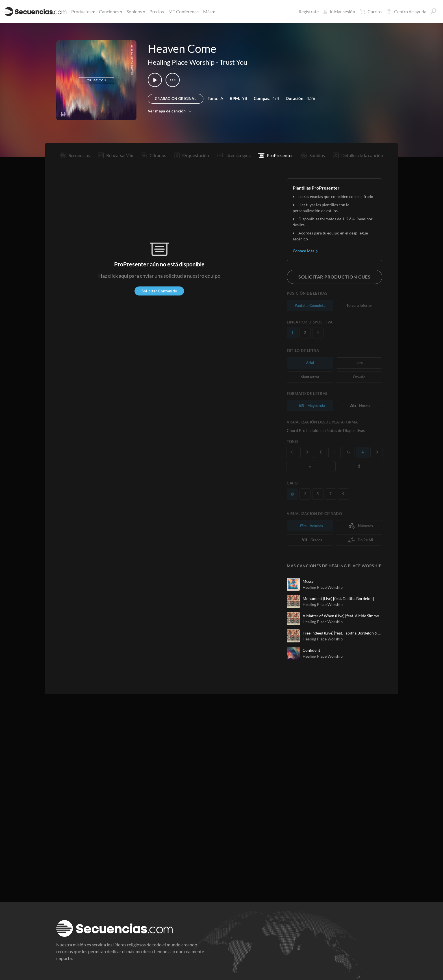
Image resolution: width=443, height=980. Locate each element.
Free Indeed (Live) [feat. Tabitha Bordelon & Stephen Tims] (342, 633)
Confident (311, 650)
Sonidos (135, 11)
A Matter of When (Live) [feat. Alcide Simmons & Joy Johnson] (342, 616)
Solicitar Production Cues (335, 277)
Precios (157, 11)
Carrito (371, 12)
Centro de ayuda (406, 12)
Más (209, 11)
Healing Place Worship (181, 62)
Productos (82, 11)
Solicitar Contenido (159, 291)
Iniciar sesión (339, 11)
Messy (308, 581)
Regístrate (309, 11)
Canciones (110, 11)
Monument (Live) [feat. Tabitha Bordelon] (338, 598)
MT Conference (184, 11)
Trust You (233, 62)
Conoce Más (306, 251)
